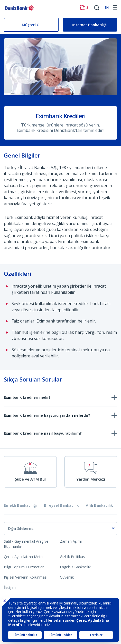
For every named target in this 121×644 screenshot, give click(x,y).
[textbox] (60, 529)
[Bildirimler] (84, 8)
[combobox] (60, 529)
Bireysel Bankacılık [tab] (61, 505)
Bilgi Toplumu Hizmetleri (24, 567)
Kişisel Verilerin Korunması (26, 577)
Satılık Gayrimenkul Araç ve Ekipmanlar (26, 544)
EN (107, 8)
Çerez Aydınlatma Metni (24, 557)
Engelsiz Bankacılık (75, 567)
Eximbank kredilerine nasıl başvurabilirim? (43, 433)
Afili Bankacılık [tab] (99, 505)
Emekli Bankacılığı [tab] (20, 505)
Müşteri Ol (31, 25)
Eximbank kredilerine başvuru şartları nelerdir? (47, 415)
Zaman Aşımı (71, 541)
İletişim (10, 587)
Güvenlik (67, 577)
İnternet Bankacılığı (90, 25)
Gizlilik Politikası (73, 557)
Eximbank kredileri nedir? (27, 397)
